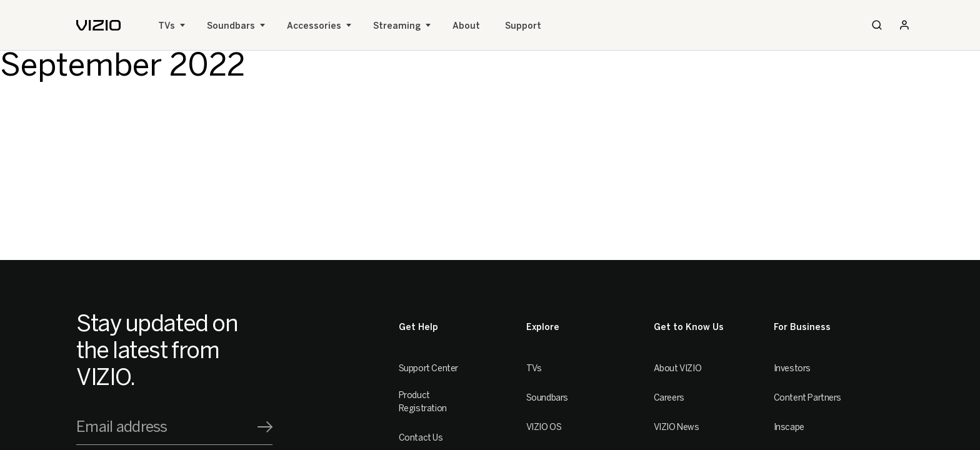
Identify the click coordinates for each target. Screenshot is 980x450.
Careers (669, 398)
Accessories (314, 26)
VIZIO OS (544, 427)
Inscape (789, 427)
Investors (792, 368)
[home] (98, 25)
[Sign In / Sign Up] (904, 25)
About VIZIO (677, 368)
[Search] (877, 25)
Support (523, 26)
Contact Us (421, 438)
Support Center (428, 368)
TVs (167, 26)
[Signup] (265, 427)
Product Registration (423, 402)
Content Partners (807, 398)
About (466, 26)
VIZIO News (677, 427)
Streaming (397, 26)
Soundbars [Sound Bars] (231, 26)
